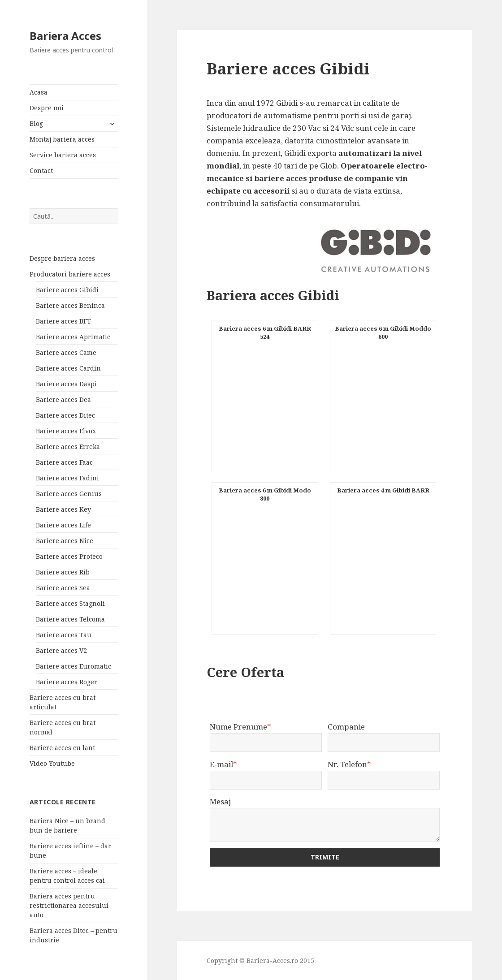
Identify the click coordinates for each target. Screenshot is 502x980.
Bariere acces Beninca (70, 305)
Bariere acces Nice (65, 541)
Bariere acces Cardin (68, 368)
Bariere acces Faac (64, 462)
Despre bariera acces (62, 258)
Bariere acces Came (66, 352)
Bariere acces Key (63, 509)
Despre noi (47, 108)
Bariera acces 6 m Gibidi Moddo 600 (383, 332)
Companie (346, 727)
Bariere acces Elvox (66, 431)
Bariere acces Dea (63, 399)
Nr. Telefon (349, 764)
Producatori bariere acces (70, 274)
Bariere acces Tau (64, 635)
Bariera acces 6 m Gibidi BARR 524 (265, 332)
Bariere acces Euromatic (74, 666)
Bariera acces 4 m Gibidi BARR (383, 490)
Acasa (39, 92)
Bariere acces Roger (67, 682)
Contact (41, 171)
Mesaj (220, 801)
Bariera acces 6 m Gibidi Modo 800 (265, 494)
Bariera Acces (65, 36)
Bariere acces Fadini (67, 478)
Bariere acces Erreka (68, 447)
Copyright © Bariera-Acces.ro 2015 (260, 961)
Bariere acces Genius (69, 494)
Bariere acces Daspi (66, 384)
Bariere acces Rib (63, 572)
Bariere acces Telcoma (70, 619)
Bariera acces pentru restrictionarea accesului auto (69, 905)
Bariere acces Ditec (65, 415)
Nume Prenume (240, 727)
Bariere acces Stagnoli (70, 603)
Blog (36, 123)
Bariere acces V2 (61, 650)
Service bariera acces (63, 155)
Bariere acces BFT (63, 321)
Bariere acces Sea (63, 588)
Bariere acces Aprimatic (73, 337)
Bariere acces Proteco (69, 556)
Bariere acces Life (63, 525)
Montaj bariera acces (62, 139)
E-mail (223, 764)
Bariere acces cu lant (62, 748)
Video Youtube (52, 763)
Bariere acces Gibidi (67, 290)
